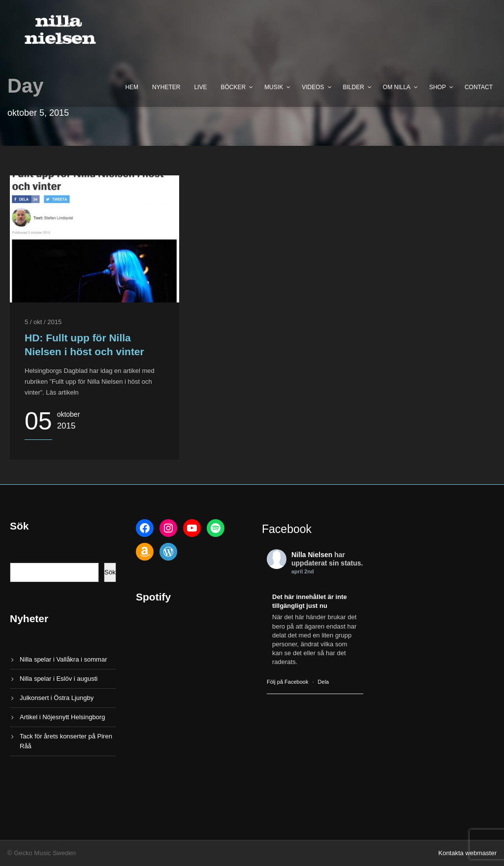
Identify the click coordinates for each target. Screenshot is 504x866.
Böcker (233, 87)
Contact (479, 87)
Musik (274, 87)
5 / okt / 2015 (43, 322)
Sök (110, 572)
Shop (438, 87)
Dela (324, 682)
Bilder (354, 87)
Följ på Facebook (287, 682)
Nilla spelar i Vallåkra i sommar (63, 659)
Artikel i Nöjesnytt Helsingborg (62, 717)
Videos (313, 87)
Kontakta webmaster (467, 853)
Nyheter (166, 87)
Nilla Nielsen (312, 555)
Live (200, 87)
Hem (132, 87)
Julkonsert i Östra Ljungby (57, 698)
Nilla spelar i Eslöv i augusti (59, 679)
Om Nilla (397, 87)
